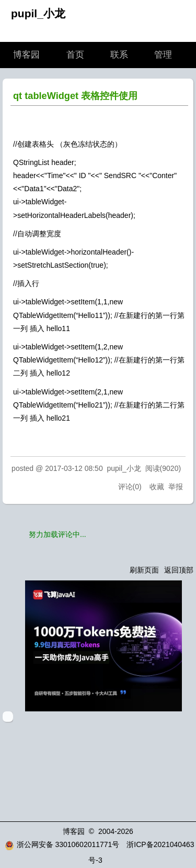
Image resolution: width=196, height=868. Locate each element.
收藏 (157, 487)
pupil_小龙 (38, 13)
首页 (75, 55)
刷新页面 (144, 570)
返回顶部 (179, 570)
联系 (119, 55)
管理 (163, 55)
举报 (176, 487)
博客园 (26, 55)
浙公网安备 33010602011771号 (62, 844)
